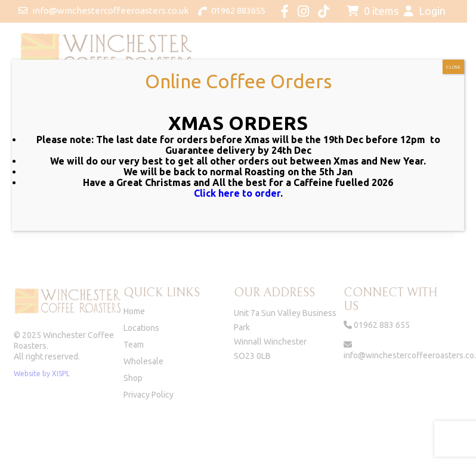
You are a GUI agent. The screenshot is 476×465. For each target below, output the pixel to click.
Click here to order (237, 193)
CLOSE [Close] (453, 67)
